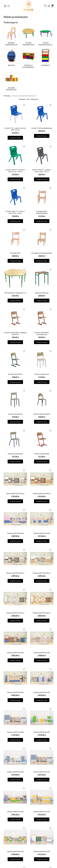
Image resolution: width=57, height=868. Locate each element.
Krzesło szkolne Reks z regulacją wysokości (15, 333)
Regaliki (11, 65)
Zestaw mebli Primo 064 (15, 653)
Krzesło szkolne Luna (42, 374)
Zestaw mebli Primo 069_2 (15, 493)
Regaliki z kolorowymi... (28, 66)
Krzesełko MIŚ (15, 253)
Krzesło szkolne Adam (42, 454)
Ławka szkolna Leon (42, 293)
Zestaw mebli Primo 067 (42, 533)
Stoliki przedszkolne (28, 44)
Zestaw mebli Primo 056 (15, 812)
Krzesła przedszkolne (11, 44)
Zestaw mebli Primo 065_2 (15, 613)
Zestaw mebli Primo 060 (15, 732)
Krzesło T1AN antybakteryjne (42, 128)
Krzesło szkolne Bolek (15, 454)
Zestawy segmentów (11, 89)
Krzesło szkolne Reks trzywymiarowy (42, 333)
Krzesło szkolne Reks (15, 374)
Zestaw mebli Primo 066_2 (15, 573)
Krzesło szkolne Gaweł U (42, 414)
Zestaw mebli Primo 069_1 (42, 493)
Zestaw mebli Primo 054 (15, 851)
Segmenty (46, 65)
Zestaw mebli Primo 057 (42, 772)
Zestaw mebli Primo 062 (15, 692)
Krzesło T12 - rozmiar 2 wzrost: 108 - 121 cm (15, 129)
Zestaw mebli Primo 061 (42, 692)
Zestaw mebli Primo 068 (15, 533)
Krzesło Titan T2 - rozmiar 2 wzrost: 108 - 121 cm (42, 171)
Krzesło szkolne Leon (15, 414)
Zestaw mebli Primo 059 (42, 732)
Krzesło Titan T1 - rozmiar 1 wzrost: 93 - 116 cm (15, 212)
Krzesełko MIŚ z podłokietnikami (42, 212)
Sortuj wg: (7, 96)
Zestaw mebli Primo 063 (42, 653)
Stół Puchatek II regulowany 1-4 (15, 293)
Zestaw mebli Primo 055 (42, 812)
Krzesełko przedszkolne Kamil (42, 253)
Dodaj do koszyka (15, 138)
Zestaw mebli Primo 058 (15, 772)
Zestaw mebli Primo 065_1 (42, 613)
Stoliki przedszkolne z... (46, 44)
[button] (9, 6)
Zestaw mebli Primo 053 (42, 851)
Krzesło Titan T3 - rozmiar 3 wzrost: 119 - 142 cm (15, 171)
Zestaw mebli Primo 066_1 (42, 573)
